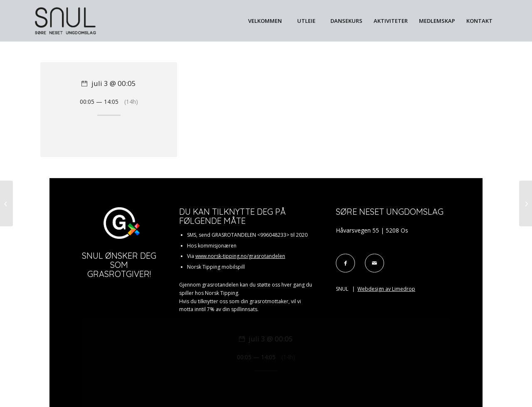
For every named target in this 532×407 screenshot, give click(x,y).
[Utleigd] (6, 203)
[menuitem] (265, 21)
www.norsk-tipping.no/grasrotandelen (240, 256)
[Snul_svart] (66, 21)
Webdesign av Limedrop (386, 289)
